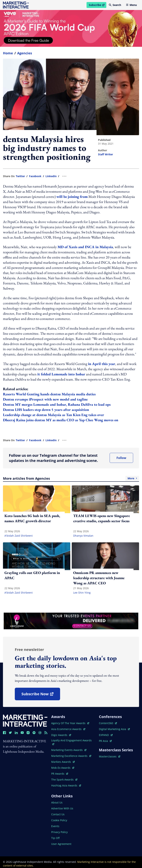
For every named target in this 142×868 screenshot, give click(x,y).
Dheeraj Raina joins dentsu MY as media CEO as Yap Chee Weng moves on (61, 420)
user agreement (61, 844)
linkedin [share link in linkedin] (51, 176)
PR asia (105, 741)
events (55, 826)
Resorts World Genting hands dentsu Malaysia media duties (49, 394)
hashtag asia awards (66, 785)
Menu (131, 5)
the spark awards (64, 780)
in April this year (102, 364)
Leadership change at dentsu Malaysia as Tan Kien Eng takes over (54, 415)
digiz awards (61, 735)
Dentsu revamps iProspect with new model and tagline (45, 399)
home (8, 53)
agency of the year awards (70, 723)
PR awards (60, 774)
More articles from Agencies (71, 478)
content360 (108, 723)
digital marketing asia (114, 729)
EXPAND (106, 735)
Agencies (25, 53)
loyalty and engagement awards (71, 742)
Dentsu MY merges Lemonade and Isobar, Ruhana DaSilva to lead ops (57, 404)
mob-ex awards (63, 768)
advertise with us (62, 808)
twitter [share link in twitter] (20, 176)
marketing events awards (69, 750)
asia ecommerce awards (68, 729)
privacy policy (59, 832)
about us (57, 802)
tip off (55, 838)
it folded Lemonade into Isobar (61, 374)
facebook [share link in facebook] (35, 176)
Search (115, 5)
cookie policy (59, 820)
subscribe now (41, 695)
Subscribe (97, 6)
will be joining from (72, 197)
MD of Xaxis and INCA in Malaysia (85, 247)
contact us (58, 814)
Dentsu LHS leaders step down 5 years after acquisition (46, 410)
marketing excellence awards (71, 756)
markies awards (63, 762)
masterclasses (110, 756)
